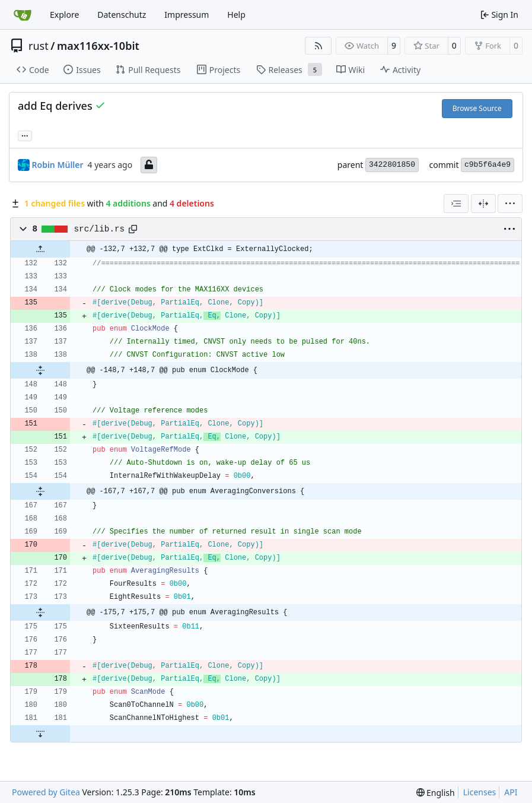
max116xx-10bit (98, 46)
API (511, 792)
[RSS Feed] (318, 46)
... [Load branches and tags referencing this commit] (25, 135)
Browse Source (477, 108)
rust (39, 46)
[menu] (510, 204)
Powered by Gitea (46, 792)
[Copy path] (133, 229)
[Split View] (483, 204)
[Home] (23, 15)
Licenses (480, 792)
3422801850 (392, 165)
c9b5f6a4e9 (488, 165)
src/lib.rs (100, 229)
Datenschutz (122, 15)
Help (236, 15)
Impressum (187, 15)
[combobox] (456, 204)
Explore (64, 15)
